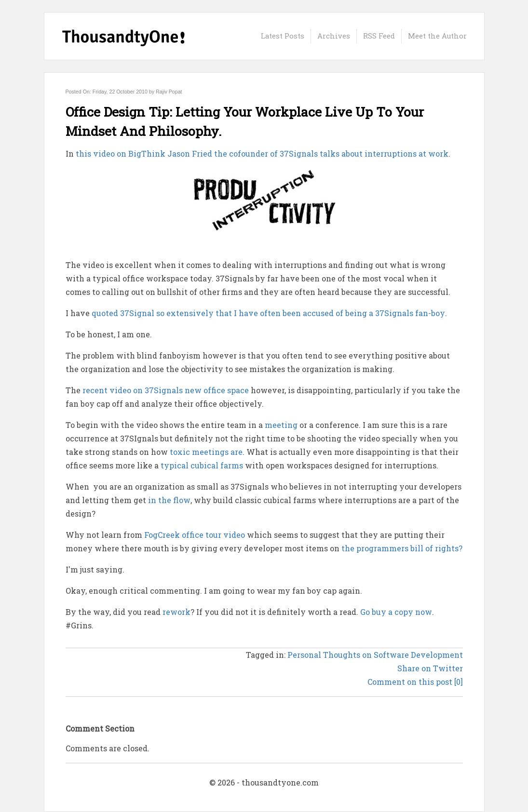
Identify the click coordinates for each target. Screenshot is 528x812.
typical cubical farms (202, 465)
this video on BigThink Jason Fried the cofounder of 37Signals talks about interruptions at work (262, 153)
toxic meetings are (206, 452)
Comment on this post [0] (415, 682)
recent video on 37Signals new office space (166, 390)
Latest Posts (283, 36)
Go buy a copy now (396, 612)
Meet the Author (437, 36)
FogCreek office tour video (195, 535)
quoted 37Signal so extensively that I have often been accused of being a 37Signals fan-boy (268, 313)
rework (176, 612)
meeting (281, 425)
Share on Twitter (430, 668)
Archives (334, 36)
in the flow (169, 500)
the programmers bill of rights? (402, 548)
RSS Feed (379, 36)
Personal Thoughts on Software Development (375, 655)
